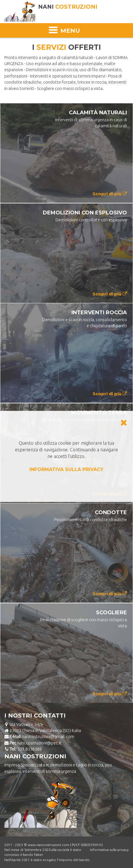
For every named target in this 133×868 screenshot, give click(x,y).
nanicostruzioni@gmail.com (48, 736)
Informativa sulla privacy (109, 850)
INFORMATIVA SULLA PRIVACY (66, 469)
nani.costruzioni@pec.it (39, 743)
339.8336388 (29, 749)
